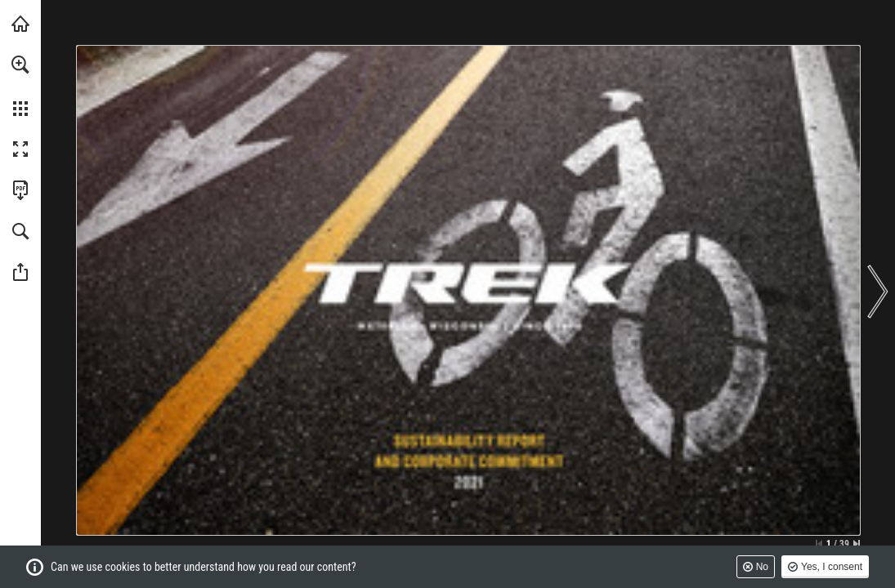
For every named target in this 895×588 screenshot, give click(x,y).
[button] (20, 65)
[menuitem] (20, 86)
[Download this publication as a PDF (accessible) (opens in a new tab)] (20, 190)
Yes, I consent (832, 567)
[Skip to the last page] (857, 544)
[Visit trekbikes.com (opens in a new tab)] (20, 24)
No (762, 567)
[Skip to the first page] (819, 544)
